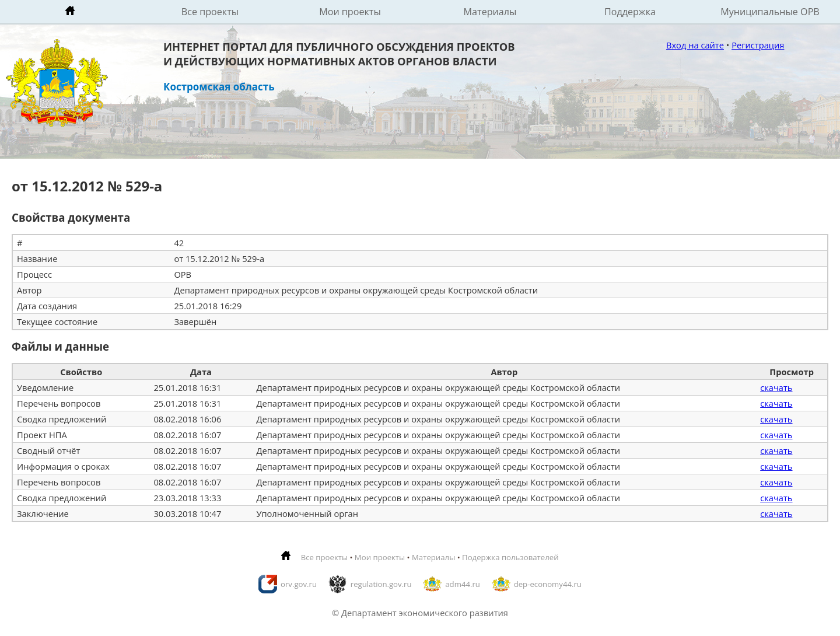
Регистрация (758, 45)
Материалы (490, 12)
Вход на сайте (695, 45)
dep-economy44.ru (548, 584)
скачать (776, 387)
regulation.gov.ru (381, 584)
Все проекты (210, 12)
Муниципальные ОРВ (770, 12)
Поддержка (630, 12)
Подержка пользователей (510, 557)
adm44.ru (463, 584)
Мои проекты (350, 12)
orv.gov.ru (299, 584)
